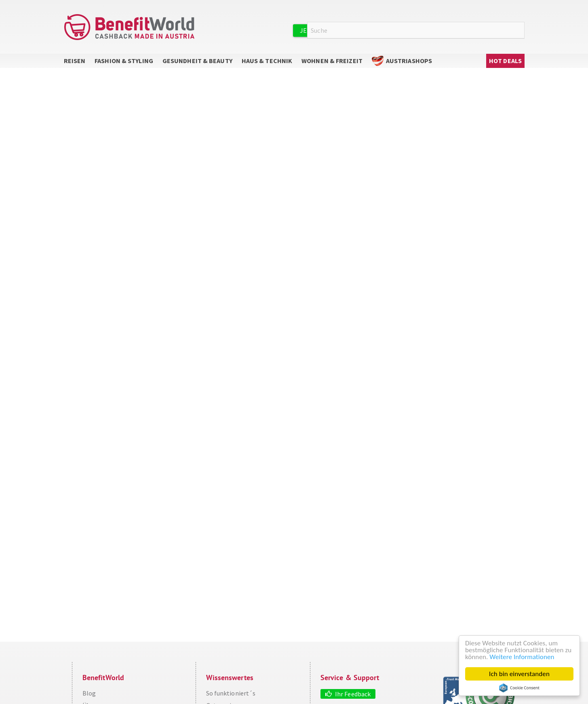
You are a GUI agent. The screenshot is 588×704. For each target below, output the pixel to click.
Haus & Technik (267, 61)
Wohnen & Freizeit (332, 61)
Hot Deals (505, 61)
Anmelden (432, 30)
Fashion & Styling (124, 61)
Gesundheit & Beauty (197, 61)
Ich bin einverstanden (519, 674)
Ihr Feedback (353, 694)
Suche (520, 31)
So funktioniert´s (231, 693)
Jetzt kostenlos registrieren (350, 30)
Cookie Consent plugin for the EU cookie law (519, 688)
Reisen (75, 61)
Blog (89, 693)
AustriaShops (409, 61)
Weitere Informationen (522, 657)
